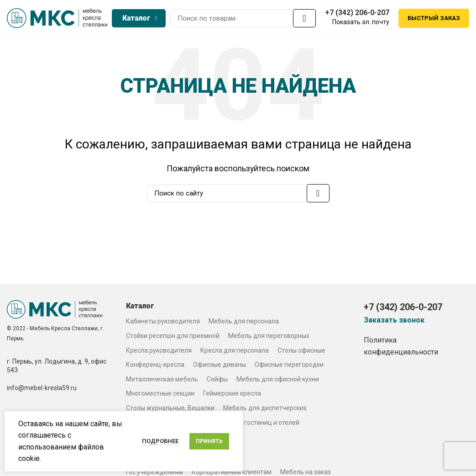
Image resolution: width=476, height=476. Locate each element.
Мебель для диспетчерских (265, 410)
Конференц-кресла (155, 367)
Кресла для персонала (235, 353)
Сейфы (217, 381)
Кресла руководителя (159, 353)
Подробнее (160, 441)
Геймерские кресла (232, 396)
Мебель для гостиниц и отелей (253, 425)
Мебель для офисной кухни (278, 381)
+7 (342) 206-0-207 (357, 13)
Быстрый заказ (434, 19)
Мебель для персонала (244, 324)
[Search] (243, 20)
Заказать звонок (394, 323)
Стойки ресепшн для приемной (173, 338)
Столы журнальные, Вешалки (170, 410)
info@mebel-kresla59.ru (42, 390)
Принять (209, 441)
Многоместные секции (160, 396)
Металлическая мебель (162, 381)
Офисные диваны (220, 367)
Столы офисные (301, 353)
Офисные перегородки (289, 367)
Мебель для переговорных (269, 338)
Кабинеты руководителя (163, 324)
